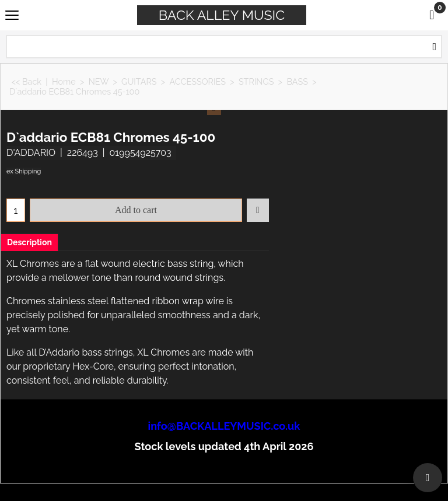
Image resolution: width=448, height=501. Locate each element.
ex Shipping (24, 171)
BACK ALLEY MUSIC (222, 15)
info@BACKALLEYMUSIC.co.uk (224, 426)
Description (29, 242)
